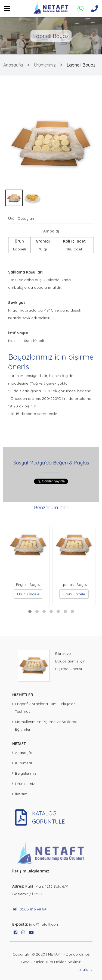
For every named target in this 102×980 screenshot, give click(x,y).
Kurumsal (23, 763)
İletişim (21, 794)
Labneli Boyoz (81, 65)
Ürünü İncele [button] (28, 594)
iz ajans (86, 969)
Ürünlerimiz (45, 65)
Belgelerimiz (26, 773)
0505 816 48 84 (33, 909)
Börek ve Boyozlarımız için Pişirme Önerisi (70, 661)
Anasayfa (13, 65)
